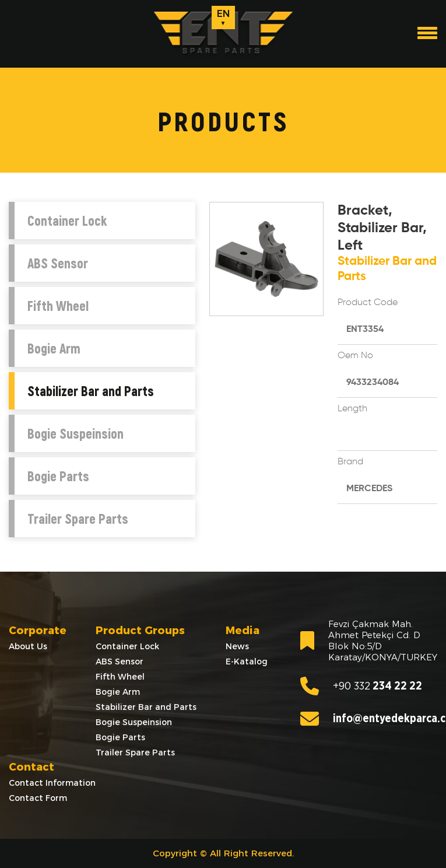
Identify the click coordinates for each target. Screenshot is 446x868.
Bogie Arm (54, 348)
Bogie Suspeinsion (75, 433)
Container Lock (67, 220)
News (237, 646)
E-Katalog (247, 661)
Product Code (368, 303)
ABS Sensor (58, 263)
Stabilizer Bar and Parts (91, 391)
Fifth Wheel (58, 306)
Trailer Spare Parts (78, 519)
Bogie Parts (58, 476)
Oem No (355, 356)
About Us (28, 646)
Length (352, 409)
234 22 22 (361, 686)
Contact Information (52, 783)
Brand (350, 462)
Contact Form (38, 798)
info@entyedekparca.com (369, 719)
